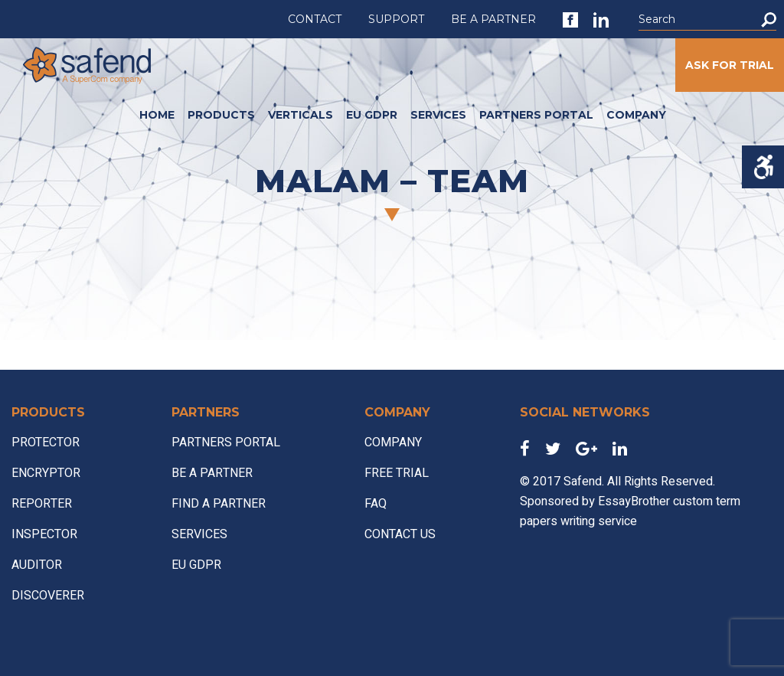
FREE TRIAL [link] (397, 473)
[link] (570, 20)
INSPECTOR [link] (44, 534)
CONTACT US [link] (400, 534)
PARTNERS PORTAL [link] (536, 115)
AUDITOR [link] (37, 565)
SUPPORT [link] (396, 19)
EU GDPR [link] (372, 115)
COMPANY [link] (636, 115)
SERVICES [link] (438, 115)
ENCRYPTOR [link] (46, 473)
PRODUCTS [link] (221, 115)
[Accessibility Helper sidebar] (763, 167)
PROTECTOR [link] (46, 443)
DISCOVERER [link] (48, 596)
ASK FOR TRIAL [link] (730, 65)
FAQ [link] (376, 504)
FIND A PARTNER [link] (219, 504)
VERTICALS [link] (301, 115)
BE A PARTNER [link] (493, 19)
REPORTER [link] (42, 504)
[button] (769, 20)
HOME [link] (157, 115)
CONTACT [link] (315, 19)
